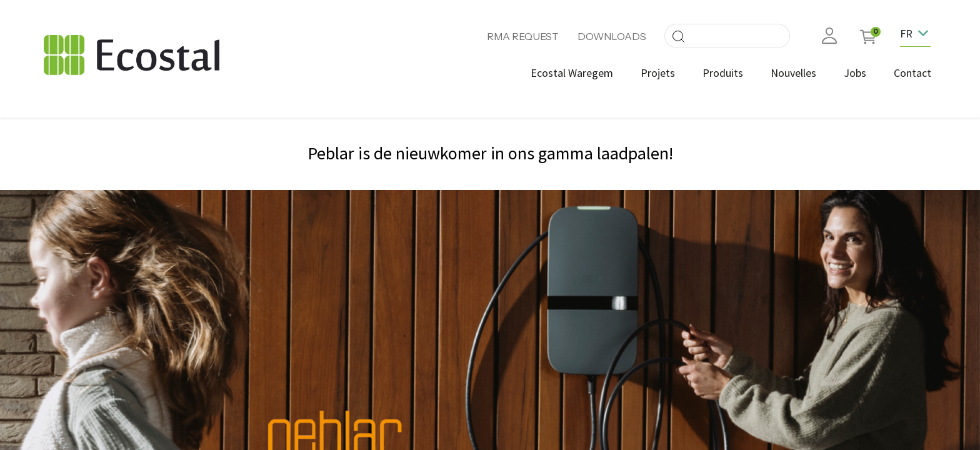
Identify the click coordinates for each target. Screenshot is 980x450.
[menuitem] (566, 73)
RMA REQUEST (523, 36)
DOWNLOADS (612, 36)
